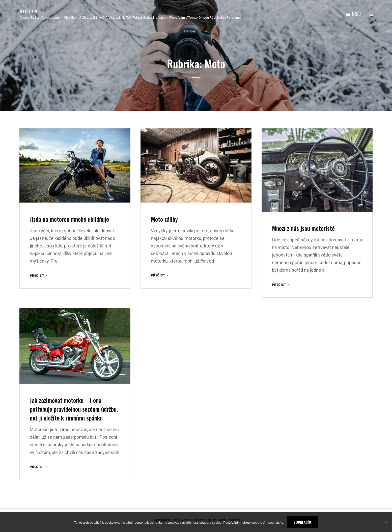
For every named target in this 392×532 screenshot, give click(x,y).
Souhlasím (302, 522)
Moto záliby (164, 219)
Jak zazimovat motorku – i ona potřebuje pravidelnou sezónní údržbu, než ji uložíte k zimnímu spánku (74, 409)
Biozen (29, 11)
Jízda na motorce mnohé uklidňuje (69, 219)
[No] (386, 522)
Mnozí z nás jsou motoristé (303, 228)
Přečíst (39, 276)
